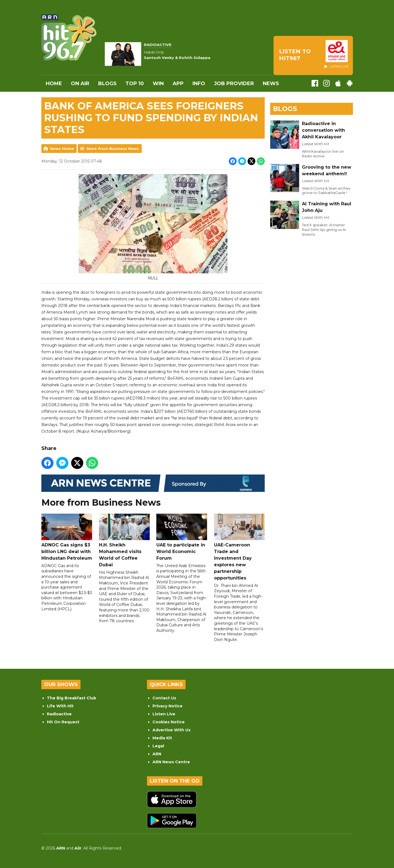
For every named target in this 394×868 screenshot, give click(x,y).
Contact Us (164, 698)
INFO (199, 83)
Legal (158, 746)
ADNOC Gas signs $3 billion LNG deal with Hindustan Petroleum (67, 537)
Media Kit (162, 738)
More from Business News (113, 149)
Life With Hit (60, 706)
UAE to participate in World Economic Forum (182, 537)
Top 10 (135, 83)
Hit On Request (63, 722)
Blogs (107, 83)
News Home (62, 149)
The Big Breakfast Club (72, 698)
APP (178, 83)
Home (54, 83)
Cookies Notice (169, 722)
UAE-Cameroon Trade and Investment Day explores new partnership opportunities (239, 547)
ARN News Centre (171, 762)
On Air (80, 83)
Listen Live (164, 714)
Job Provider (234, 83)
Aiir (78, 848)
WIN (158, 83)
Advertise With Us (171, 730)
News (271, 83)
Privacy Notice (167, 706)
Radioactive (59, 714)
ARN (157, 754)
